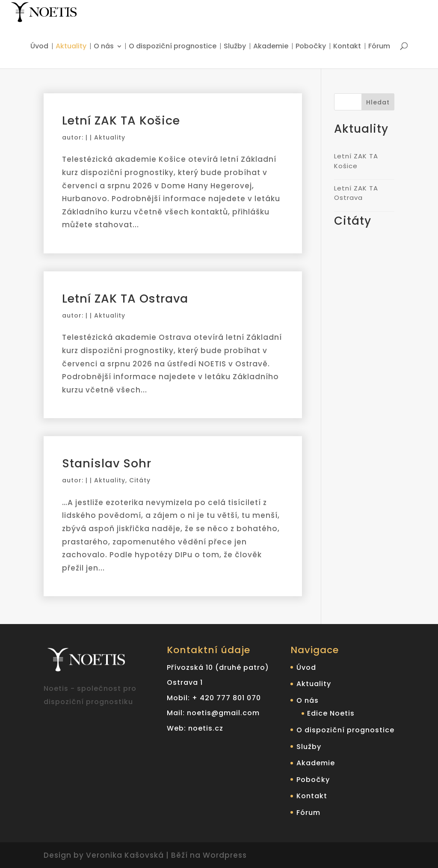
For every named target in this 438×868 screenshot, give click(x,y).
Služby (235, 47)
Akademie (271, 47)
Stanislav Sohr (107, 463)
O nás (104, 47)
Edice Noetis (331, 713)
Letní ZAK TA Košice (121, 120)
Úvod (39, 47)
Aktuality (71, 47)
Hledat (378, 102)
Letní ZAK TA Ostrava (125, 299)
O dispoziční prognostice (173, 47)
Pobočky (311, 47)
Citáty (140, 480)
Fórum (379, 47)
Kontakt (347, 47)
